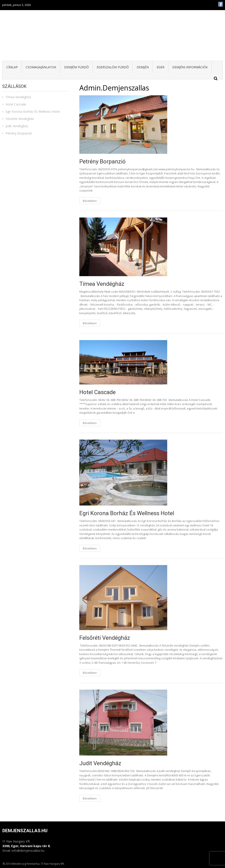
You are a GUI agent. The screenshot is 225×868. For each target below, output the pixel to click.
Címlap (12, 67)
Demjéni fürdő (76, 67)
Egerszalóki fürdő (113, 67)
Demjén (143, 67)
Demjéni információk (190, 67)
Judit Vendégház (100, 763)
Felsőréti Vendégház (105, 638)
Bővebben (90, 201)
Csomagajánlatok (41, 67)
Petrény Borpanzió (103, 161)
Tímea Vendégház (102, 284)
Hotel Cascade (97, 392)
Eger (161, 67)
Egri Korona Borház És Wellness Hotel (127, 513)
